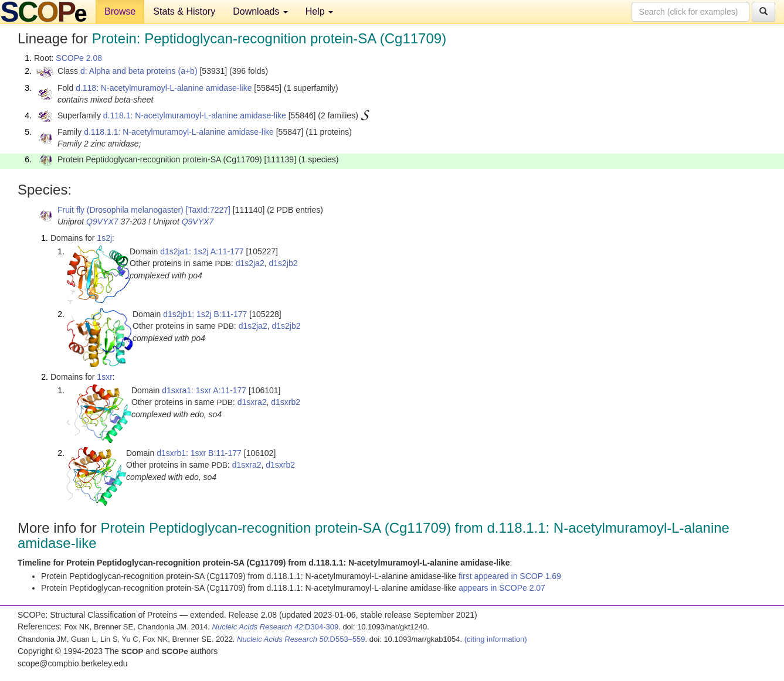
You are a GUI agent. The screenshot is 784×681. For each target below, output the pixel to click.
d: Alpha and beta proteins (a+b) (139, 71)
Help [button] (319, 11)
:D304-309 (276, 627)
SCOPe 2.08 (79, 58)
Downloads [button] (260, 11)
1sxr (104, 377)
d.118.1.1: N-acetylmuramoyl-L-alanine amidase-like (179, 132)
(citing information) (496, 639)
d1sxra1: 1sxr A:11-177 (204, 390)
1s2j (104, 238)
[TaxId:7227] (208, 210)
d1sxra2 (252, 402)
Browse (120, 11)
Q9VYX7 (102, 222)
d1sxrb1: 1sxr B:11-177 (199, 453)
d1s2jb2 (283, 263)
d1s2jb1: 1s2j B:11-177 (205, 314)
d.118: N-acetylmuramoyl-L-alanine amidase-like (164, 88)
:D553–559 (301, 639)
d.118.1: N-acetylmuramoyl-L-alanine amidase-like (195, 115)
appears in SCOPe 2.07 (502, 588)
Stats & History (184, 11)
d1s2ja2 (250, 263)
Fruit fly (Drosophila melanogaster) (121, 210)
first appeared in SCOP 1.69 (510, 576)
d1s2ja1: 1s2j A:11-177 (202, 251)
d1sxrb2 (286, 402)
